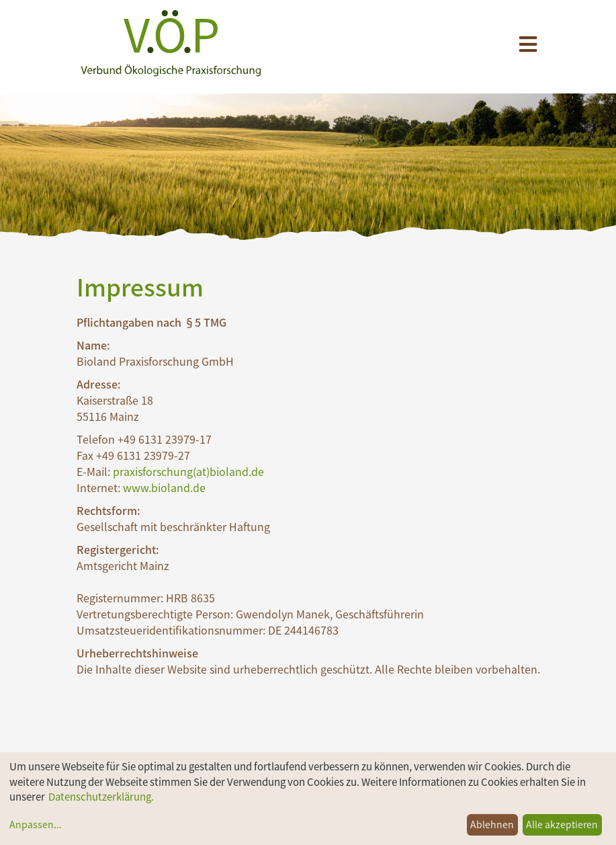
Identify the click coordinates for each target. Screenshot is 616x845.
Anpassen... (36, 824)
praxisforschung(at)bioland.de (188, 471)
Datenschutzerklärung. (101, 796)
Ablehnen (492, 824)
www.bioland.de (164, 487)
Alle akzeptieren (562, 824)
